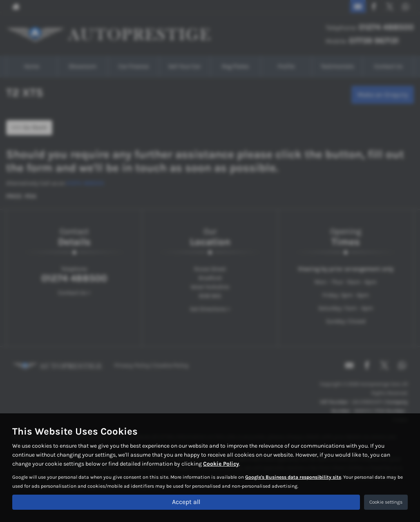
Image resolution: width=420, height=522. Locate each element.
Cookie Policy (221, 464)
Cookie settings (386, 502)
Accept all (186, 502)
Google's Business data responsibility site (293, 477)
